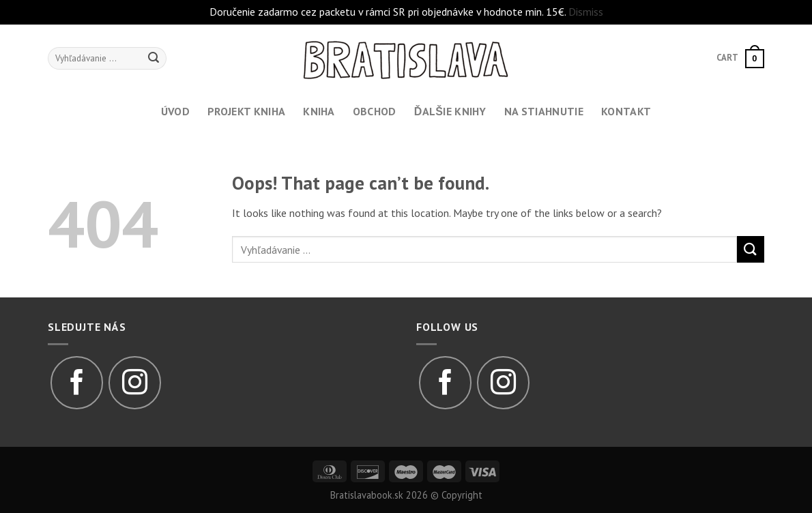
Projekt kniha (246, 111)
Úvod (175, 111)
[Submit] (751, 249)
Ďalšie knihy (450, 111)
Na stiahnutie (544, 111)
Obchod (375, 111)
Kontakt (626, 111)
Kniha (319, 111)
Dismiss (586, 12)
